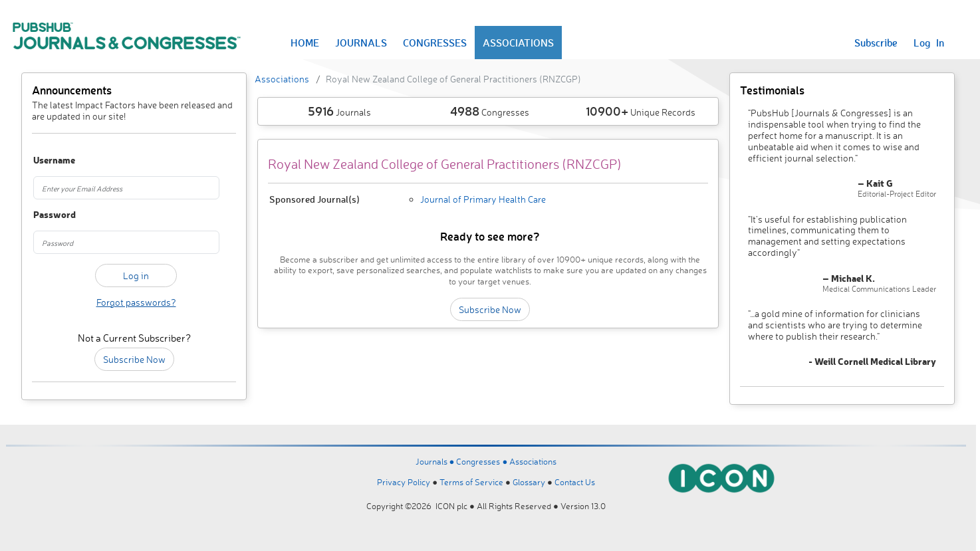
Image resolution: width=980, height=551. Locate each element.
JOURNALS (361, 43)
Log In (929, 43)
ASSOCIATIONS (518, 43)
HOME (305, 43)
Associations (282, 79)
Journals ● (436, 461)
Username (49, 161)
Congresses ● (483, 461)
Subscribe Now (134, 359)
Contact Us (575, 482)
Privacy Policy (404, 482)
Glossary (529, 482)
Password (49, 215)
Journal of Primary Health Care (483, 199)
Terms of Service (471, 482)
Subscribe (876, 43)
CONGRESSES (435, 43)
